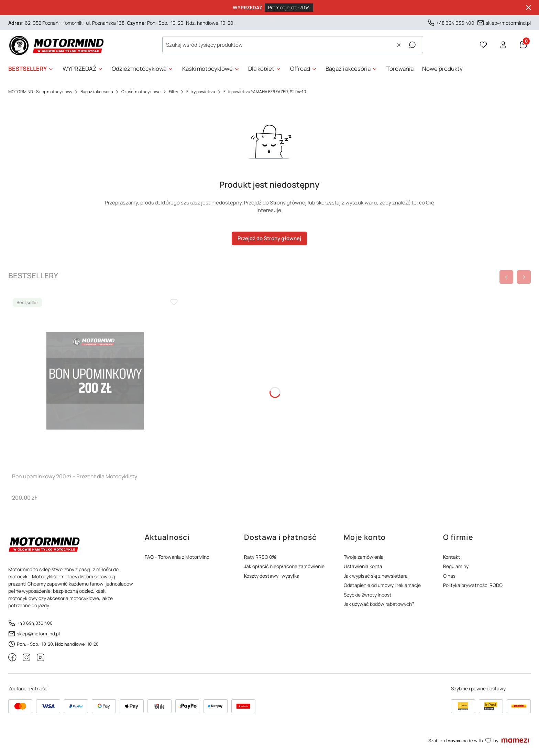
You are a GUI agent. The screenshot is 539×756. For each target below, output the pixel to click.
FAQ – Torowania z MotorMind (177, 557)
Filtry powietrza (201, 92)
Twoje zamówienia (364, 557)
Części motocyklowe (141, 92)
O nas (449, 576)
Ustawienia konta (363, 566)
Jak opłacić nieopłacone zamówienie (284, 566)
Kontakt (452, 557)
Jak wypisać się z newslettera (376, 576)
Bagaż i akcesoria (97, 92)
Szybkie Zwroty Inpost (368, 595)
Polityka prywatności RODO (473, 585)
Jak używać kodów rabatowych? (379, 604)
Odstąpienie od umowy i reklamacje (382, 585)
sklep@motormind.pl (508, 23)
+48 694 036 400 (455, 23)
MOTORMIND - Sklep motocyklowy (40, 92)
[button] (412, 45)
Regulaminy (456, 566)
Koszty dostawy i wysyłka (272, 576)
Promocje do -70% (289, 7)
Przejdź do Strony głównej (269, 238)
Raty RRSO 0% (260, 557)
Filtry (173, 92)
